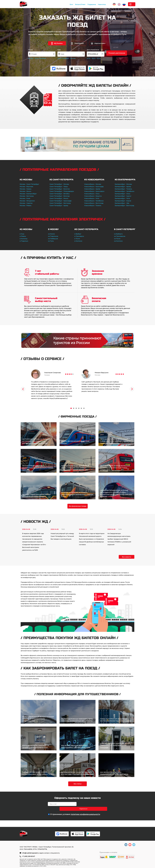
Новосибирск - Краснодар (94, 187)
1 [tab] (71, 408)
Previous (23, 389)
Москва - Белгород (27, 196)
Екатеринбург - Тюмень (123, 189)
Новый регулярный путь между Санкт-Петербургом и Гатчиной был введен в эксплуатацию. (62, 536)
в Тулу (22, 234)
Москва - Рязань (26, 206)
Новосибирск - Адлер (92, 189)
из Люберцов (53, 239)
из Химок (51, 234)
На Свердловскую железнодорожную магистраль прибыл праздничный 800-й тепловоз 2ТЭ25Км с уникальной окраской (119, 539)
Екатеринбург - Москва (123, 184)
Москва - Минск (25, 191)
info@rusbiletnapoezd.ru (31, 853)
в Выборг (78, 234)
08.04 (94, 58)
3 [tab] (76, 408)
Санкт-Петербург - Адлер (59, 206)
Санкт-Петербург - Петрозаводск (62, 191)
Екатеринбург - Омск (122, 194)
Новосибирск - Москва (93, 184)
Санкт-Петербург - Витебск (60, 194)
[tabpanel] (52, 384)
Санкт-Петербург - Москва (59, 184)
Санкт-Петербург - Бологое (60, 189)
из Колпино (118, 241)
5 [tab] (81, 408)
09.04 (99, 58)
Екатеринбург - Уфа (122, 203)
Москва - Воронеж (26, 187)
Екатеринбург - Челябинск (125, 191)
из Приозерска (120, 236)
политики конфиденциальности (85, 810)
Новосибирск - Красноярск (94, 191)
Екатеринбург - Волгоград (124, 206)
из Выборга (118, 234)
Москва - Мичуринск (27, 201)
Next (132, 389)
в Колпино (78, 241)
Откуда (30, 50)
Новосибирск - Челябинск (94, 201)
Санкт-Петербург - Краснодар (60, 201)
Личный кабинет (127, 4)
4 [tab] (79, 408)
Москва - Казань (26, 189)
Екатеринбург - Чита (122, 198)
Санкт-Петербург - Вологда (60, 196)
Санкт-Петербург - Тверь (59, 187)
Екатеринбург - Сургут (123, 196)
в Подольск (24, 241)
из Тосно (117, 239)
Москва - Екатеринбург (28, 194)
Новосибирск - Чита (92, 198)
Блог (58, 4)
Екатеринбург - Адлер (123, 187)
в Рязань (23, 236)
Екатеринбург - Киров (123, 201)
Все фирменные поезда (78, 506)
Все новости (127, 557)
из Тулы (51, 241)
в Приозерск (79, 236)
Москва (31, 58)
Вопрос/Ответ (67, 4)
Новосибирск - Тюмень (93, 206)
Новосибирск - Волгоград (94, 203)
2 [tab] (74, 408)
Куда (59, 50)
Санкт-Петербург (40, 58)
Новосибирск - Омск (92, 194)
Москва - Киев (25, 198)
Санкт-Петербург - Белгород (60, 203)
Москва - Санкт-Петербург (29, 184)
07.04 (89, 58)
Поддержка (78, 4)
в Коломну (24, 239)
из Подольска (53, 236)
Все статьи (78, 784)
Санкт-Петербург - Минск (59, 198)
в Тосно (77, 239)
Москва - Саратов (26, 203)
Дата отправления (95, 50)
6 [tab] (84, 408)
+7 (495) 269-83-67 (28, 856)
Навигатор (88, 4)
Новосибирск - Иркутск (93, 196)
